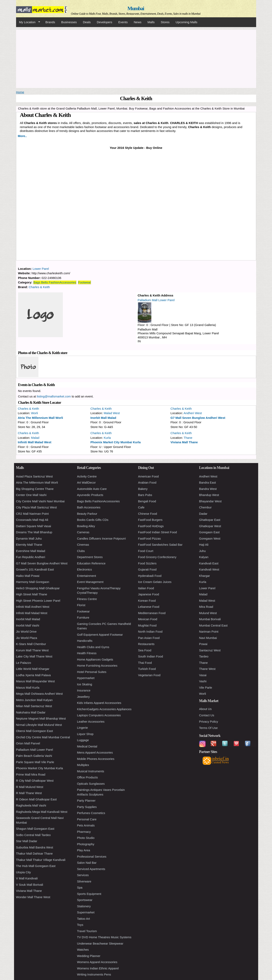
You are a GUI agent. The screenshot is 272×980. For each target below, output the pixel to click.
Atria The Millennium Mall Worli (40, 418)
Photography (86, 844)
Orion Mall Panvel (28, 743)
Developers (105, 22)
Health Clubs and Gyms (93, 647)
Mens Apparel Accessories (95, 752)
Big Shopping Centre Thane (35, 489)
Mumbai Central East (213, 625)
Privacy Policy (209, 722)
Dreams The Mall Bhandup (34, 532)
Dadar (203, 514)
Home (20, 92)
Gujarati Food (147, 569)
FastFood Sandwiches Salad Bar (160, 545)
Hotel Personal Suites (92, 672)
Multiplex (83, 765)
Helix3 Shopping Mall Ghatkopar (38, 588)
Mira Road (206, 607)
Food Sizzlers (147, 563)
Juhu (203, 551)
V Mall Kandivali (27, 878)
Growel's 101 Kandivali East (35, 569)
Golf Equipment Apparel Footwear (100, 635)
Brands (50, 22)
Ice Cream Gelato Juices (155, 582)
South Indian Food (151, 656)
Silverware (84, 881)
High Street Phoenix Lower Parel (38, 601)
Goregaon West (210, 538)
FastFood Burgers (150, 520)
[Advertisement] (136, 58)
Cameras (83, 532)
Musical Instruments (91, 771)
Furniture (83, 617)
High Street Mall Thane (32, 594)
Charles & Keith (39, 287)
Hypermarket (86, 678)
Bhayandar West (210, 501)
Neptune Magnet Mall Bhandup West (41, 718)
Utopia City (23, 872)
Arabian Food (147, 482)
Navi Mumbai (208, 638)
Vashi (203, 681)
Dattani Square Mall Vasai (34, 526)
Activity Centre (87, 476)
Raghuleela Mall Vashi (31, 805)
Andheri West (193, 413)
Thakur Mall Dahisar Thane (34, 853)
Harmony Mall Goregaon (33, 582)
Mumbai (136, 8)
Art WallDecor (86, 482)
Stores (165, 22)
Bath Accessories (89, 507)
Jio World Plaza (27, 638)
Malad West (112, 413)
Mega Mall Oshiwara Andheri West (39, 694)
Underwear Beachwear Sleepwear (100, 943)
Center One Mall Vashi (31, 495)
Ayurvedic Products (90, 495)
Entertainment (87, 576)
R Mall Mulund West (30, 787)
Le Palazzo (24, 663)
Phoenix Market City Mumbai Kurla (116, 442)
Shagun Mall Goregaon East (35, 829)
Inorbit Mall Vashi (28, 625)
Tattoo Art (84, 919)
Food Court (146, 551)
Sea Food (145, 650)
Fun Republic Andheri (31, 557)
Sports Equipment (89, 894)
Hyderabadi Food (150, 576)
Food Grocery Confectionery (157, 557)
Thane (188, 438)
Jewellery (84, 697)
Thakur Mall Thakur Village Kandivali (41, 860)
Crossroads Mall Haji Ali (32, 520)
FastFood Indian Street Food (158, 532)
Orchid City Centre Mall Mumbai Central (43, 737)
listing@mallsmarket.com (54, 396)
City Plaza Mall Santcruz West (37, 507)
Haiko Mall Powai (28, 576)
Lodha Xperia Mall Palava (33, 675)
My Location (28, 22)
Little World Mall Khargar (33, 669)
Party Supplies (87, 807)
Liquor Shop (85, 734)
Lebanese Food (149, 607)
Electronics (85, 569)
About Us (205, 709)
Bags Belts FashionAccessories (55, 282)
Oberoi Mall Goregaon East (35, 731)
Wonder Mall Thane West (33, 897)
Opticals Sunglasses (91, 784)
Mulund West (208, 613)
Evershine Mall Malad (31, 551)
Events (123, 22)
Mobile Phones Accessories (96, 759)
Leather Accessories (91, 722)
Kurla (107, 438)
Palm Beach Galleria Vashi (34, 756)
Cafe (141, 507)
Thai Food (145, 663)
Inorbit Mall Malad (103, 418)
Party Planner (86, 801)
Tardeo (204, 656)
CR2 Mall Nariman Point (32, 514)
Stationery (84, 906)
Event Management (90, 582)
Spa (80, 887)
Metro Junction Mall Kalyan (34, 700)
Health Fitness (87, 653)
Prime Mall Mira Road (31, 774)
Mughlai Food (147, 625)
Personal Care (87, 819)
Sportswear (85, 900)
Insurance (84, 690)
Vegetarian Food (149, 675)
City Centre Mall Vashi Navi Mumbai (40, 501)
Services (83, 875)
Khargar (205, 576)
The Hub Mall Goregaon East (36, 866)
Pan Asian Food (149, 638)
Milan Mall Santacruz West (34, 706)
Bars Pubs (145, 495)
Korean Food (147, 601)
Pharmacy (84, 832)
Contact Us (207, 715)
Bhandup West (209, 495)
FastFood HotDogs (151, 526)
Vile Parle (206, 688)
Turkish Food (147, 669)
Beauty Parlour (87, 514)
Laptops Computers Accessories (99, 715)
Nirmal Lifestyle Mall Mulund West (39, 725)
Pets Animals (86, 825)
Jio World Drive (26, 632)
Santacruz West (210, 650)
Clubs (81, 551)
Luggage (83, 740)
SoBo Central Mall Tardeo (33, 835)
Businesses (69, 22)
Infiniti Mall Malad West (35, 442)
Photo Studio (86, 838)
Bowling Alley (86, 526)
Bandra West (208, 489)
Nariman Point (209, 632)
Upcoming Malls (186, 22)
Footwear (85, 282)
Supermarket (86, 912)
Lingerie (82, 728)
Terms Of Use (209, 728)
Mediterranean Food (152, 613)
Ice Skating (85, 684)
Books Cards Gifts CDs (93, 520)
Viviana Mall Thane (184, 442)
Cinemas (83, 545)
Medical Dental (87, 746)
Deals (87, 22)
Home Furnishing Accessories (97, 666)
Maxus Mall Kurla (28, 688)
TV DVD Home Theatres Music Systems (104, 937)
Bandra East (208, 482)
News (138, 22)
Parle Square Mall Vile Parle (35, 762)
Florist (81, 605)
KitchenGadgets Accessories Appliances (104, 709)
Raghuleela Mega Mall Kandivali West (42, 812)
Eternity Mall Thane (29, 545)
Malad (35, 438)
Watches (83, 950)
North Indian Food (150, 632)
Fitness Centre (87, 599)
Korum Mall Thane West (32, 650)
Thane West (207, 669)
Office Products (87, 777)
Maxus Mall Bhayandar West (36, 681)
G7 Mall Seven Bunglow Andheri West (198, 418)
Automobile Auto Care (92, 489)
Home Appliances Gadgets (95, 659)
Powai (203, 644)
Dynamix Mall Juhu (29, 538)
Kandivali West (209, 569)
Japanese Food (149, 594)
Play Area (84, 850)
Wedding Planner (89, 956)
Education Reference (91, 563)
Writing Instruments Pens (94, 974)
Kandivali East (209, 563)
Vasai (203, 675)
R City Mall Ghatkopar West (35, 781)
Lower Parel (41, 269)
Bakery (143, 489)
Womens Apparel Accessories (97, 962)
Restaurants (146, 644)
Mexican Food (148, 619)
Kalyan (204, 557)
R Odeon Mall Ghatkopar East (36, 799)
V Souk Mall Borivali (30, 885)
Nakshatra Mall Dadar (31, 712)
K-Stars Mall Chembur (31, 644)
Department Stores (90, 557)
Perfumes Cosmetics (91, 813)
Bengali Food (147, 501)
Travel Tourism (87, 931)
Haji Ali (204, 545)
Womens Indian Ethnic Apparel (98, 968)
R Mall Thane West (29, 793)
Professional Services (92, 857)
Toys (80, 925)
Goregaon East (209, 532)
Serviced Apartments (91, 869)
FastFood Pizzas (150, 538)
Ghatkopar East (210, 520)
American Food (149, 476)
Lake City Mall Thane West (34, 656)
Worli (35, 413)
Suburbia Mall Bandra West (35, 847)
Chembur (205, 507)
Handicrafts (85, 641)
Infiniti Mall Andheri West (33, 607)
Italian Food (146, 588)
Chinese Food (148, 514)
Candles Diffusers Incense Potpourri (102, 538)
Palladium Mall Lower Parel (156, 300)
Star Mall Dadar (27, 841)
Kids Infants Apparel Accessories (99, 703)
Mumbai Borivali (210, 619)
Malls (151, 22)
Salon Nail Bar (87, 863)
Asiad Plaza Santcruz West (34, 476)
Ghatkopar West (210, 526)
